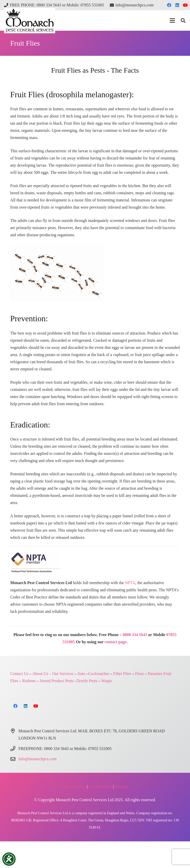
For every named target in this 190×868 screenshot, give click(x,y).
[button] (172, 20)
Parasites (155, 674)
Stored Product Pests (57, 681)
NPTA (130, 583)
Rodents (29, 681)
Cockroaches (99, 674)
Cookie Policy (100, 786)
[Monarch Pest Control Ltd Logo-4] (30, 21)
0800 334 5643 (135, 635)
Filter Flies (122, 674)
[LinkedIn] (177, 5)
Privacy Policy (74, 786)
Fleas (139, 674)
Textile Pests (87, 681)
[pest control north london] (95, 273)
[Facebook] (169, 5)
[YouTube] (185, 5)
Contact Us (19, 674)
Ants (81, 674)
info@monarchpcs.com (37, 759)
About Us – (42, 674)
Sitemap (121, 786)
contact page (115, 642)
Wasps (107, 681)
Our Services (63, 674)
